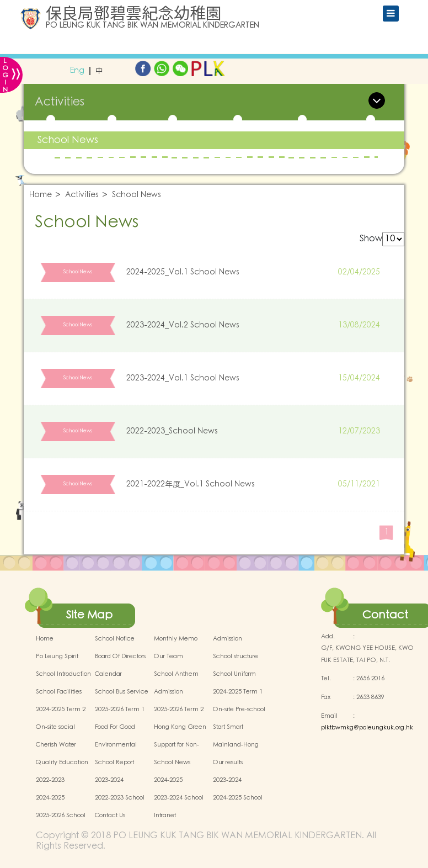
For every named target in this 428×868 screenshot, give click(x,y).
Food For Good (115, 727)
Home (41, 195)
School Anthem (176, 674)
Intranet (165, 816)
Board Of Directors (120, 657)
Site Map (89, 615)
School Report (114, 763)
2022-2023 (50, 780)
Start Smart (228, 727)
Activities (82, 195)
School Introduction (63, 674)
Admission (228, 639)
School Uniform (234, 674)
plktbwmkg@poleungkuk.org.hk (367, 728)
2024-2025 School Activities (238, 804)
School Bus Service (122, 692)
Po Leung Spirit (57, 657)
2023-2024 (109, 780)
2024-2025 (168, 780)
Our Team (168, 657)
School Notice (115, 639)
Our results (228, 763)
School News (68, 140)
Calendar (108, 674)
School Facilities (59, 692)
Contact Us (110, 816)
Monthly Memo (176, 639)
